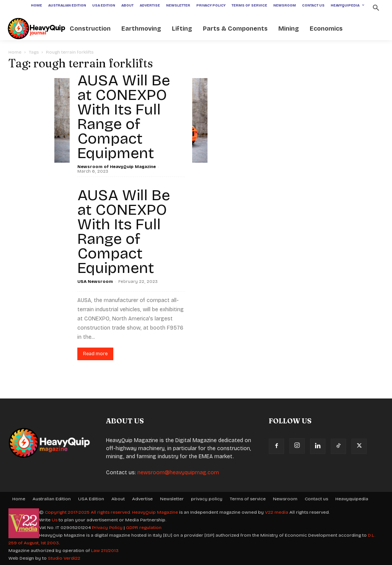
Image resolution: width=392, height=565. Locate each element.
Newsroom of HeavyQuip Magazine (117, 167)
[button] (376, 9)
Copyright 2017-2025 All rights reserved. (88, 512)
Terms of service (248, 499)
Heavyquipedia (352, 499)
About (118, 499)
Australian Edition (52, 499)
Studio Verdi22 (64, 558)
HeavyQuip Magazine (155, 512)
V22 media (277, 512)
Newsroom (285, 499)
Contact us (316, 499)
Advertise (142, 499)
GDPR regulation (144, 527)
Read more (95, 354)
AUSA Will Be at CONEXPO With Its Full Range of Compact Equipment (124, 117)
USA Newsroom (95, 282)
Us (55, 520)
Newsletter (172, 499)
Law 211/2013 (105, 550)
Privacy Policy (107, 527)
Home (15, 52)
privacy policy (207, 499)
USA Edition (91, 499)
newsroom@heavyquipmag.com (178, 473)
